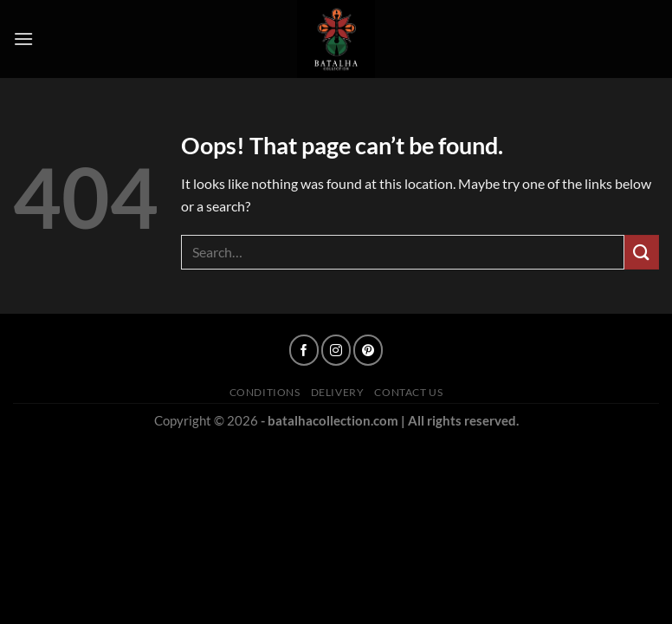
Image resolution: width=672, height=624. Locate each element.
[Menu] (23, 39)
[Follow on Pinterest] (368, 350)
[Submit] (642, 252)
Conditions (265, 392)
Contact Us (408, 392)
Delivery (338, 392)
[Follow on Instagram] (336, 350)
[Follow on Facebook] (304, 350)
